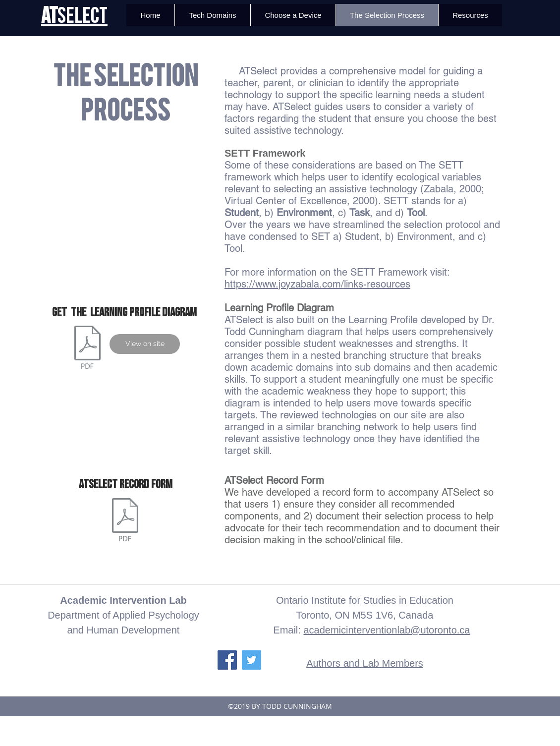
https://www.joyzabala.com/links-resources (317, 284)
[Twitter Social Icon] (252, 660)
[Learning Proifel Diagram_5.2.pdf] (87, 348)
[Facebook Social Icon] (227, 660)
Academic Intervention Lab (123, 600)
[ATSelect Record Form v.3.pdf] (125, 521)
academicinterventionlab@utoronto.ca (387, 630)
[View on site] (145, 344)
